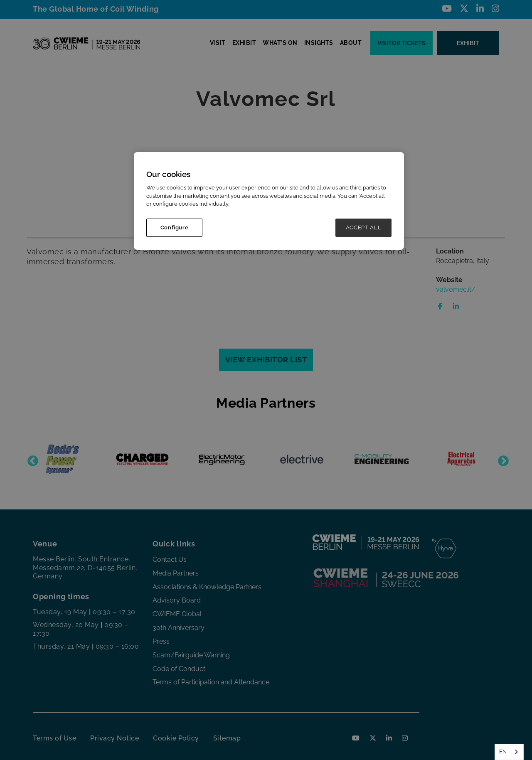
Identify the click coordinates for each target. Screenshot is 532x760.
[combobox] (509, 752)
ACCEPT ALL (364, 228)
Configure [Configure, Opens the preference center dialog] (175, 228)
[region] (269, 201)
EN (503, 751)
